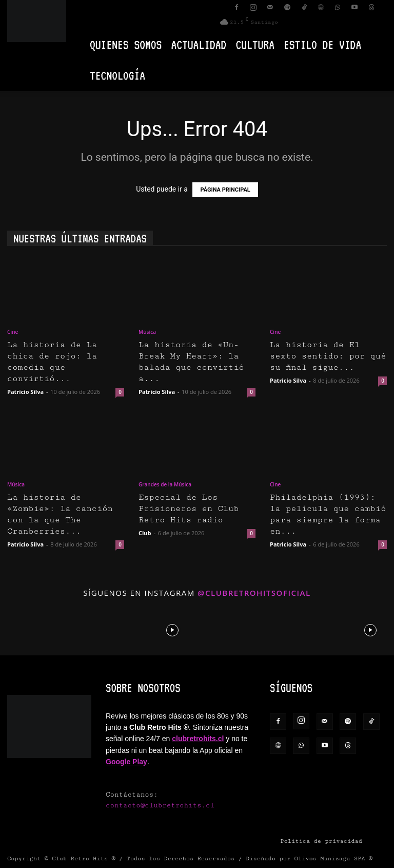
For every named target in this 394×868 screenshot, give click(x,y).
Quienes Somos (126, 44)
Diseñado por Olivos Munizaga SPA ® (309, 858)
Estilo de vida (322, 44)
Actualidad (199, 44)
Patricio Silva (25, 392)
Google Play (126, 762)
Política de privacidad (321, 841)
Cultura (255, 44)
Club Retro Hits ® (84, 858)
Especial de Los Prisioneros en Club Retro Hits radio (189, 509)
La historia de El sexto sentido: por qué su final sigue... (328, 356)
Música (147, 332)
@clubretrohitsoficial (254, 593)
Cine (13, 332)
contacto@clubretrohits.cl (160, 805)
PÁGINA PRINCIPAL (225, 190)
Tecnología (117, 75)
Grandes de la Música (165, 484)
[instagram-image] (24, 629)
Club (145, 533)
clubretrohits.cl (198, 739)
